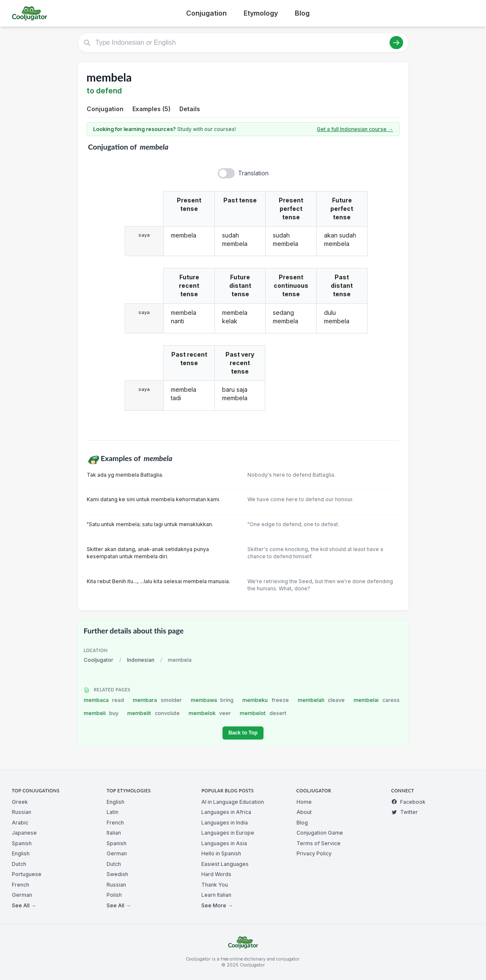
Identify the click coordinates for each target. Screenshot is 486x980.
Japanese (24, 833)
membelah (321, 700)
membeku (266, 700)
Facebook (408, 802)
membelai (377, 700)
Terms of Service (319, 843)
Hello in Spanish (221, 853)
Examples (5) (151, 109)
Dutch (19, 864)
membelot (263, 713)
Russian (22, 812)
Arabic (20, 823)
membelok (210, 713)
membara (157, 700)
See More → (217, 905)
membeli (101, 713)
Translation (253, 173)
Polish (114, 895)
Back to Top (243, 733)
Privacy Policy (314, 853)
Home (304, 802)
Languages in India (225, 823)
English (21, 853)
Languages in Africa (226, 812)
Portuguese (27, 874)
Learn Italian (216, 895)
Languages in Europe (228, 833)
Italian (114, 833)
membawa (212, 700)
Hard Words (216, 874)
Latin (113, 812)
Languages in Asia (224, 843)
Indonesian (141, 660)
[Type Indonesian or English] (243, 43)
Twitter (405, 812)
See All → (24, 905)
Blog (302, 13)
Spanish (22, 843)
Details (190, 109)
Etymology (261, 13)
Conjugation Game (320, 833)
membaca (104, 700)
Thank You (215, 885)
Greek (20, 802)
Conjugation (206, 13)
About (304, 812)
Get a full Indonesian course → (355, 129)
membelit (154, 713)
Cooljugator (99, 660)
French (21, 885)
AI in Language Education (233, 802)
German (22, 895)
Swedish (117, 874)
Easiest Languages (225, 864)
